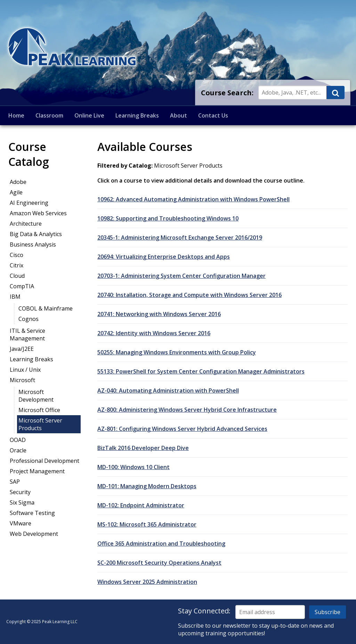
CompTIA (22, 286)
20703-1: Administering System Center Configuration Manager (181, 276)
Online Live (89, 115)
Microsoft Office (39, 410)
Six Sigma (22, 502)
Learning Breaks (137, 115)
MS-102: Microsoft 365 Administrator (147, 524)
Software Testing (32, 513)
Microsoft (22, 380)
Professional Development (44, 461)
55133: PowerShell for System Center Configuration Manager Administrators (201, 371)
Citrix (17, 265)
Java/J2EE (22, 349)
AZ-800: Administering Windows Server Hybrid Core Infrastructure (187, 410)
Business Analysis (33, 244)
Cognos (29, 319)
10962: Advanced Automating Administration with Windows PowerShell (193, 199)
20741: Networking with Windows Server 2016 (159, 314)
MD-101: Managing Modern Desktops (147, 486)
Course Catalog (29, 154)
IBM (15, 297)
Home (16, 115)
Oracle (18, 450)
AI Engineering (29, 203)
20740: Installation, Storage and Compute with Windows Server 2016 (189, 295)
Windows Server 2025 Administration (147, 582)
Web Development (34, 534)
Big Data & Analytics (36, 234)
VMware (21, 523)
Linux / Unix (25, 370)
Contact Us (213, 115)
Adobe (18, 182)
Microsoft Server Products (40, 424)
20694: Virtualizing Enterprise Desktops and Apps (164, 257)
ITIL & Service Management (27, 335)
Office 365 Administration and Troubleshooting (161, 544)
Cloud (17, 276)
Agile (16, 192)
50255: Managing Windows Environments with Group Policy (177, 352)
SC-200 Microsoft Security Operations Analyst (159, 563)
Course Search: (227, 93)
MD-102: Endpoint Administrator (141, 505)
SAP (15, 482)
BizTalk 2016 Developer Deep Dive (143, 448)
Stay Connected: (204, 611)
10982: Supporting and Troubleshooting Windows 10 (168, 218)
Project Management (37, 471)
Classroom (49, 115)
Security (20, 492)
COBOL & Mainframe (46, 308)
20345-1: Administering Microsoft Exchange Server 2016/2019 (180, 238)
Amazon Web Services (38, 213)
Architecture (26, 224)
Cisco (17, 255)
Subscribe (327, 612)
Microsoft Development (36, 396)
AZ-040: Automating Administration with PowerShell (168, 391)
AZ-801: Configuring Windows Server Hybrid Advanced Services (182, 429)
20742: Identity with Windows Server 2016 (154, 333)
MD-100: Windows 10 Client (133, 467)
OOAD (18, 440)
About (179, 115)
